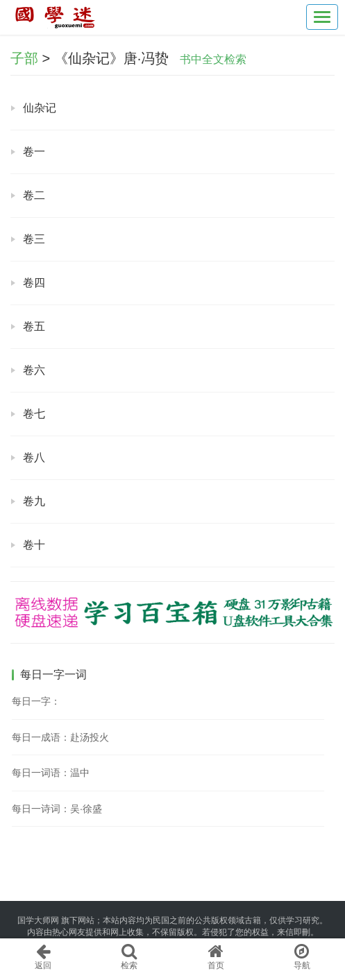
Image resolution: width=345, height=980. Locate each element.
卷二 (34, 195)
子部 (24, 58)
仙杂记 (40, 108)
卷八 (34, 457)
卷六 (34, 370)
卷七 (34, 414)
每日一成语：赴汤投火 (60, 737)
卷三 (34, 239)
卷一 (34, 152)
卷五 (34, 326)
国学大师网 (38, 920)
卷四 (34, 283)
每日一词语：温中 (51, 773)
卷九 (34, 501)
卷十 (34, 545)
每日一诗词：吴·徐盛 (57, 809)
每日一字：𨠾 (36, 701)
